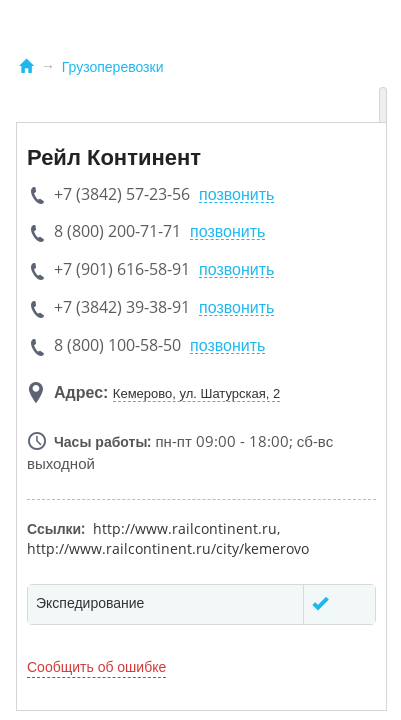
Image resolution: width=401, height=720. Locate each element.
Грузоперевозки (113, 67)
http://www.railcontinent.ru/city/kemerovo (168, 548)
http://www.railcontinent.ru (185, 528)
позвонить (236, 194)
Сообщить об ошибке (96, 667)
